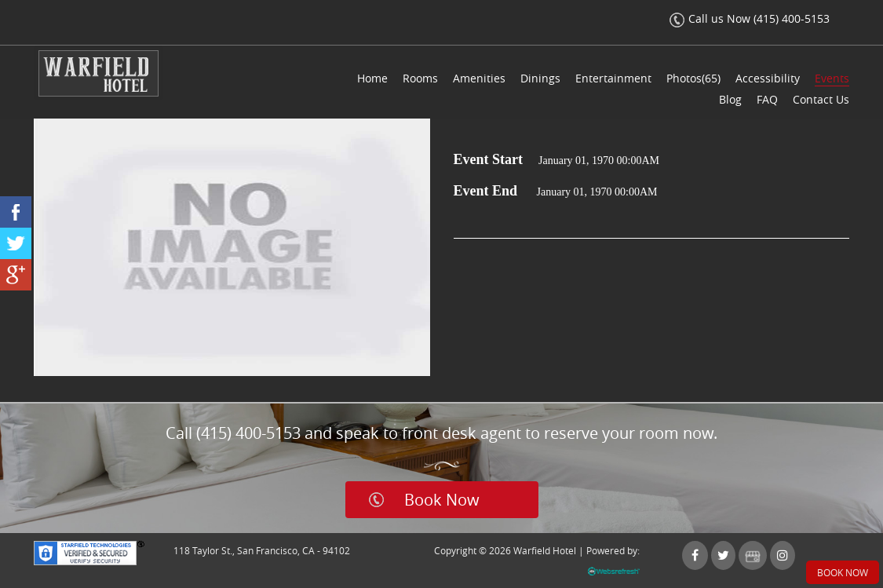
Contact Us (821, 99)
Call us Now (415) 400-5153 (750, 18)
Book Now (442, 500)
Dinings (540, 78)
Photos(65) (693, 78)
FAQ (767, 99)
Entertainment (613, 78)
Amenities (479, 78)
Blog (730, 99)
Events (832, 78)
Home (372, 78)
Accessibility (768, 78)
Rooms (420, 78)
